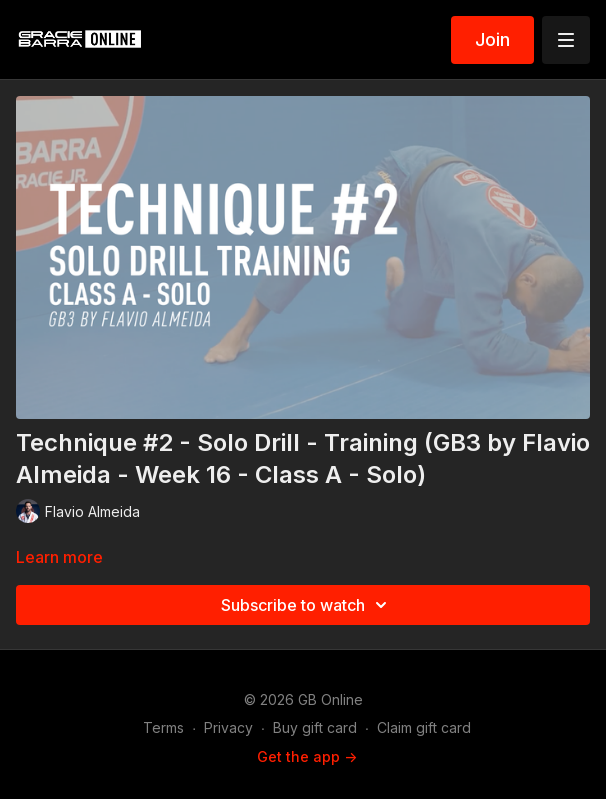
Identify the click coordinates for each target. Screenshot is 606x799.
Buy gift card (315, 727)
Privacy (228, 727)
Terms (163, 727)
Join (492, 39)
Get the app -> (307, 756)
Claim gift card (424, 727)
